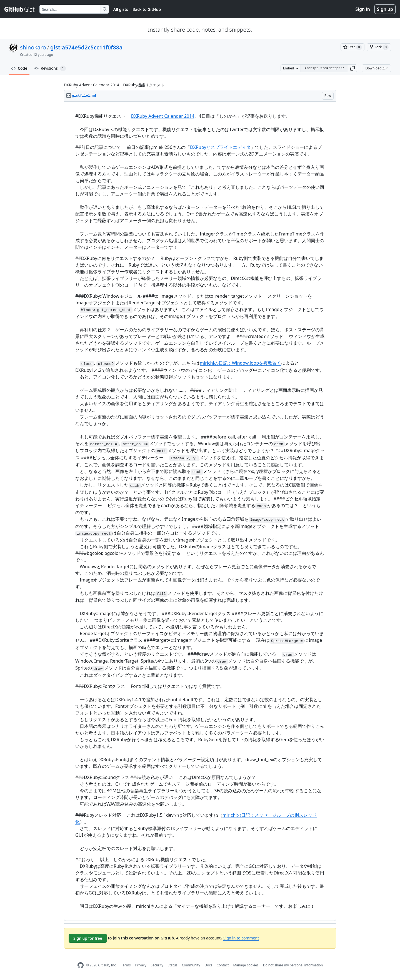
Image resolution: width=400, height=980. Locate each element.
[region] (200, 511)
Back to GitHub (147, 9)
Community (191, 965)
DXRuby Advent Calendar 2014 (163, 116)
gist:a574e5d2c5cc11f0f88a (86, 47)
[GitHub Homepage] (81, 965)
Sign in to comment (241, 938)
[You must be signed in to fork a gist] (379, 47)
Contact (223, 965)
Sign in (363, 9)
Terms (126, 965)
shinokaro (33, 47)
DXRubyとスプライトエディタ (220, 147)
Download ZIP (376, 68)
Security (157, 965)
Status (173, 965)
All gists (121, 9)
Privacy (141, 965)
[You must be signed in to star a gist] (352, 47)
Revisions (50, 68)
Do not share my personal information (293, 965)
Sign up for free (88, 938)
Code (19, 68)
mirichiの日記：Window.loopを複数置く (240, 363)
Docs (208, 965)
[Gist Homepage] (20, 9)
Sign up (385, 9)
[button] (352, 68)
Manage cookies (246, 965)
